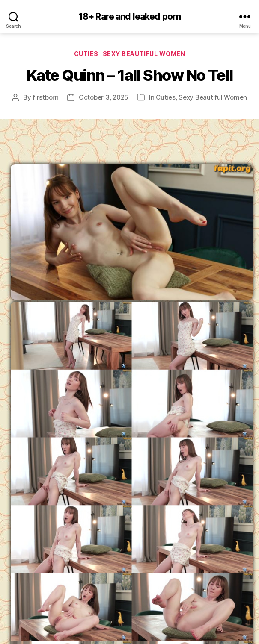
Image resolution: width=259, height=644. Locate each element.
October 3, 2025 (104, 97)
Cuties (86, 54)
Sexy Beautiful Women (144, 54)
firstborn (46, 97)
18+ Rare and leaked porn (129, 16)
